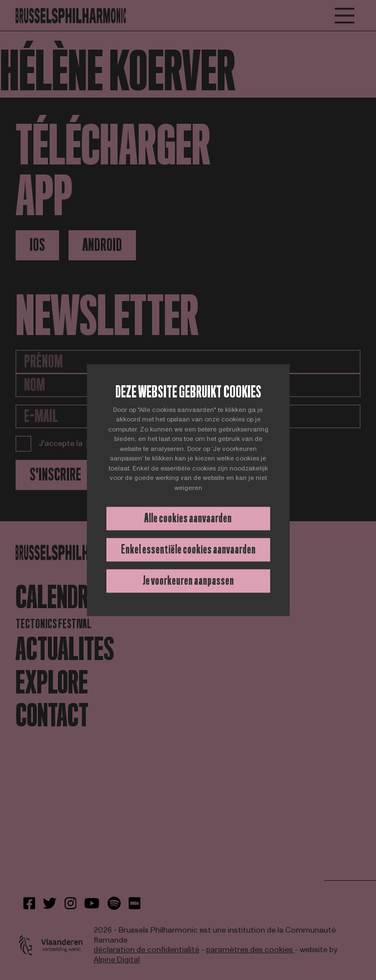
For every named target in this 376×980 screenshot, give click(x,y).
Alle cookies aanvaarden (188, 518)
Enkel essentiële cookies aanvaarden (188, 549)
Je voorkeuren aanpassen (188, 581)
